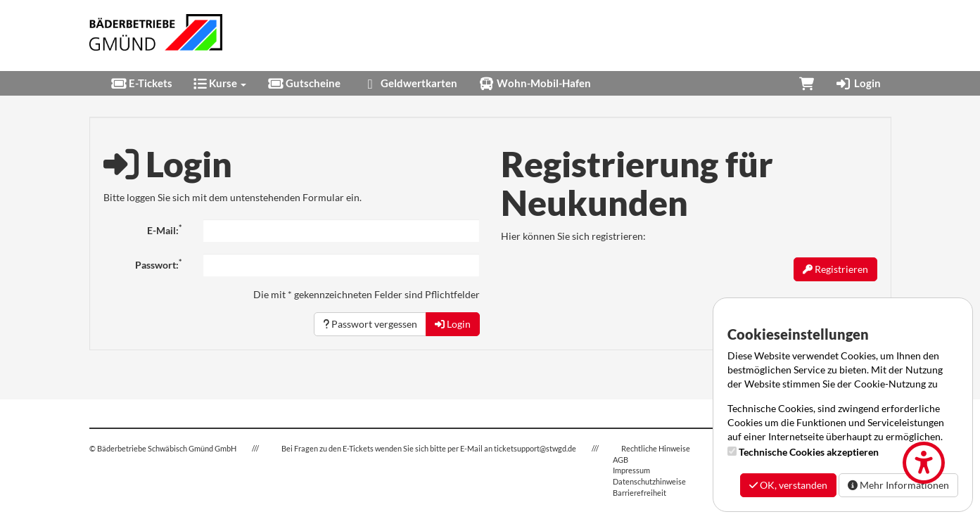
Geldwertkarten (409, 83)
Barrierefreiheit (639, 493)
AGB (621, 460)
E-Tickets (141, 83)
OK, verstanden (788, 485)
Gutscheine (304, 83)
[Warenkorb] (807, 83)
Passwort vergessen (370, 324)
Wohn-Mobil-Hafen (535, 83)
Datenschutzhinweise (649, 481)
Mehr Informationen (898, 485)
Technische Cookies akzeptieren (809, 452)
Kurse (220, 83)
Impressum (631, 470)
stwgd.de (561, 448)
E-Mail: (164, 230)
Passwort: (158, 264)
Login (858, 83)
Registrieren (835, 269)
